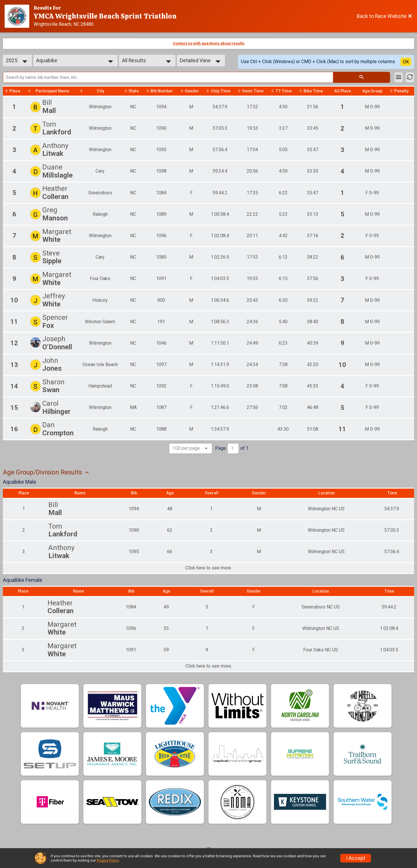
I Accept (356, 858)
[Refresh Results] (410, 77)
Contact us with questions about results (209, 43)
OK (406, 62)
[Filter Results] (399, 77)
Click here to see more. (209, 573)
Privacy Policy (108, 860)
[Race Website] (19, 16)
